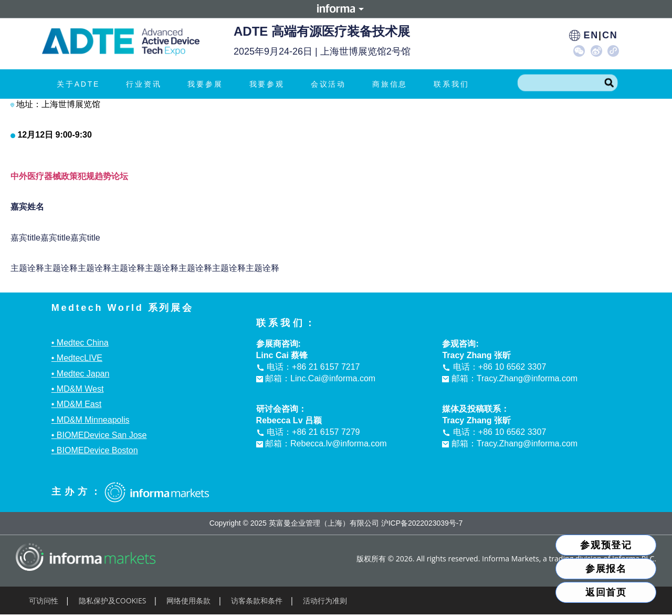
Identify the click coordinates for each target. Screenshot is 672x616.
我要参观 (270, 84)
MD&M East (79, 404)
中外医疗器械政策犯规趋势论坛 (69, 176)
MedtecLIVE (80, 358)
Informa (336, 9)
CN (610, 35)
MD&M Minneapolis (93, 420)
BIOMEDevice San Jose (102, 435)
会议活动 (331, 84)
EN (591, 35)
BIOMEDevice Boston (97, 450)
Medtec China (83, 343)
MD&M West (80, 389)
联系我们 (451, 84)
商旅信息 (392, 84)
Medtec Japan (83, 374)
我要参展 (208, 84)
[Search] (609, 83)
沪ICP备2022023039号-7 (422, 523)
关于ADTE (81, 84)
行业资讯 (146, 84)
